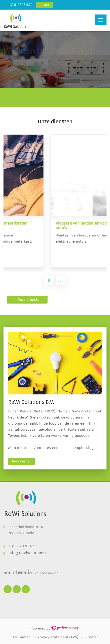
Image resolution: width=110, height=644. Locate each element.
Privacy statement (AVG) (58, 637)
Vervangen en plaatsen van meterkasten (49, 223)
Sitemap (92, 637)
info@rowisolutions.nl (29, 553)
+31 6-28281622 (20, 5)
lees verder (21, 461)
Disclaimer (21, 637)
